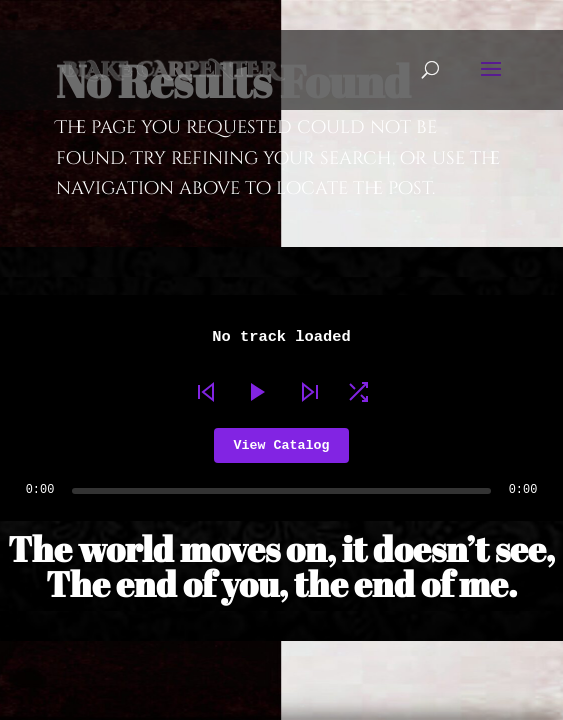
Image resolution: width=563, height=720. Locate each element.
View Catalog (282, 445)
